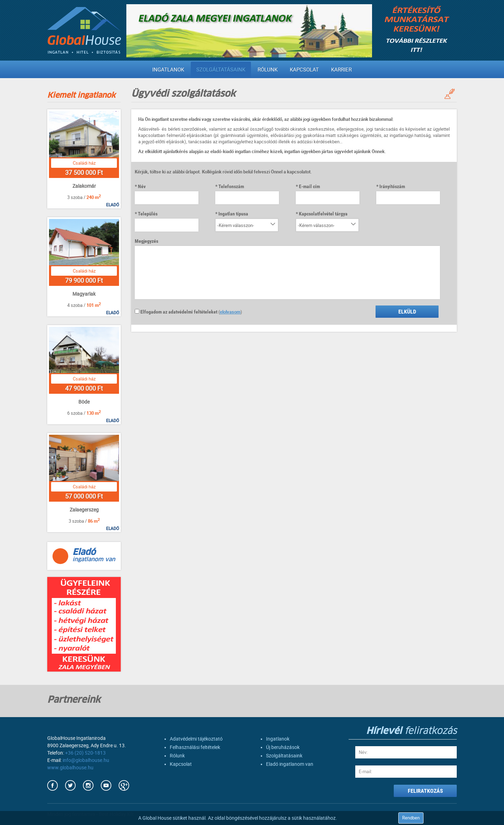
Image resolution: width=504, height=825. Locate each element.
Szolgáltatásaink (221, 70)
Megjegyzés (146, 241)
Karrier (341, 70)
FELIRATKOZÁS (425, 791)
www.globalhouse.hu (70, 768)
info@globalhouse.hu (86, 760)
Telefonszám (231, 186)
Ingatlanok (168, 70)
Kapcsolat (304, 70)
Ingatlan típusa (233, 214)
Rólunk (268, 70)
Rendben (411, 818)
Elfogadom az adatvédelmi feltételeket (176, 312)
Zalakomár (84, 186)
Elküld (407, 312)
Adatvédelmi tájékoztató (196, 739)
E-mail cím (309, 186)
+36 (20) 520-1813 (85, 753)
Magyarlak (84, 294)
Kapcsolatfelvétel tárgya (323, 214)
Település (148, 214)
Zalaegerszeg (84, 510)
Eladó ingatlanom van (290, 764)
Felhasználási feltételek (195, 747)
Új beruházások (283, 747)
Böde (84, 402)
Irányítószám (392, 186)
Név (142, 186)
